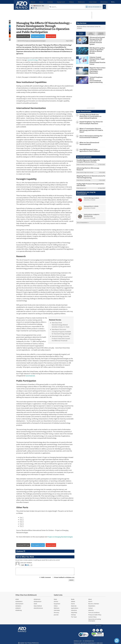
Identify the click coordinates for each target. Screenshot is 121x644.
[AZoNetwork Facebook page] (34, 8)
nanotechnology (32, 60)
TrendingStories (81, 34)
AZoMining (19, 610)
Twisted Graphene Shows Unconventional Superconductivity (97, 76)
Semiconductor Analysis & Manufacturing (92, 210)
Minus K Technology (85, 176)
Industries (74, 610)
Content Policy (92, 617)
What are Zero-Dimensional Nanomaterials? (88, 140)
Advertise (91, 610)
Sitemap (73, 615)
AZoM (17, 599)
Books (73, 599)
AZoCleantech (19, 604)
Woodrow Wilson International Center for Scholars (89, 27)
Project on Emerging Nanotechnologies (60, 537)
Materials (74, 606)
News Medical (38, 606)
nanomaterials (30, 376)
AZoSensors (37, 599)
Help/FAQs (74, 613)
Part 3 (22, 522)
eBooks (73, 601)
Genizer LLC (83, 183)
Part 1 (22, 518)
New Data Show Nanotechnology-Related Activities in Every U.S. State (61, 325)
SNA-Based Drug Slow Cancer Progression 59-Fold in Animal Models (97, 48)
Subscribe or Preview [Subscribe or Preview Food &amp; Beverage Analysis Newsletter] (90, 195)
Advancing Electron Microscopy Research (90, 165)
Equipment (57, 604)
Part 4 (22, 524)
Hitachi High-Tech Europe (87, 167)
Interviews (57, 610)
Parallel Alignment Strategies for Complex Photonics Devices (90, 158)
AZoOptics (18, 606)
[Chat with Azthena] (117, 641)
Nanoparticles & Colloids (91, 201)
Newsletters (92, 606)
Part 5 (22, 526)
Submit (71, 580)
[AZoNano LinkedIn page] (32, 8)
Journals (56, 615)
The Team (74, 617)
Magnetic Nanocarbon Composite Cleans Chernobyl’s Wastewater (97, 67)
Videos (56, 606)
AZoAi (35, 604)
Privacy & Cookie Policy (95, 615)
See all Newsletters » (83, 218)
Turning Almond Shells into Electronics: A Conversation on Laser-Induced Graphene (92, 114)
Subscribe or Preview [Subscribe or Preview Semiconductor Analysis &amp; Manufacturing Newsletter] (90, 213)
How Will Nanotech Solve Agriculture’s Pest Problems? (92, 147)
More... (103, 2)
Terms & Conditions (94, 613)
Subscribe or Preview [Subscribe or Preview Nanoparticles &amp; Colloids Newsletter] (90, 203)
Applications (75, 608)
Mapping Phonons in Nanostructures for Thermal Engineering (89, 172)
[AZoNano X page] (36, 8)
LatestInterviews (91, 34)
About (90, 599)
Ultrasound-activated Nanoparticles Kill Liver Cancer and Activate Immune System (97, 40)
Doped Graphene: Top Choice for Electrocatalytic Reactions (90, 120)
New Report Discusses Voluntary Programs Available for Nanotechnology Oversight (61, 332)
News (55, 599)
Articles (56, 601)
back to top (99, 626)
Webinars (57, 608)
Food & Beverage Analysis (91, 193)
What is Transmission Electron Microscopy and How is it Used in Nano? (92, 127)
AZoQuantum (38, 601)
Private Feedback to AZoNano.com (64, 577)
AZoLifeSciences (38, 608)
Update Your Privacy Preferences (28, 642)
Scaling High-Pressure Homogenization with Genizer (91, 180)
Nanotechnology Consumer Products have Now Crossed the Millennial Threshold (61, 338)
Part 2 (22, 520)
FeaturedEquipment (101, 34)
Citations (21, 551)
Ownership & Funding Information (95, 620)
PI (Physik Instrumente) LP (87, 161)
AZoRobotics (19, 601)
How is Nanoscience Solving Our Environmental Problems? (90, 134)
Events (73, 604)
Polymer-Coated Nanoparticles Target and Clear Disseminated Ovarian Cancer (97, 58)
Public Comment (46, 577)
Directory (56, 613)
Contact (91, 608)
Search (90, 601)
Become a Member (94, 604)
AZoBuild (18, 608)
